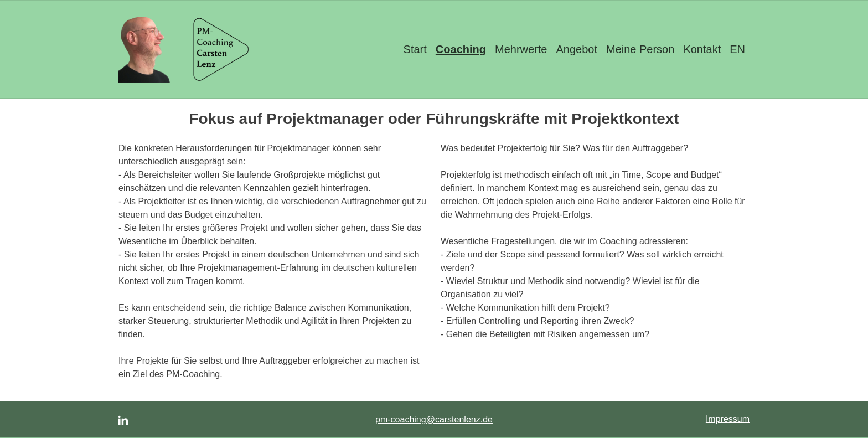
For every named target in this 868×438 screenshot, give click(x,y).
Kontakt (702, 49)
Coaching (461, 49)
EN (737, 49)
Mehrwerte (521, 49)
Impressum (728, 419)
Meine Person (640, 49)
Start (415, 49)
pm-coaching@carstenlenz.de (434, 419)
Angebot (577, 49)
